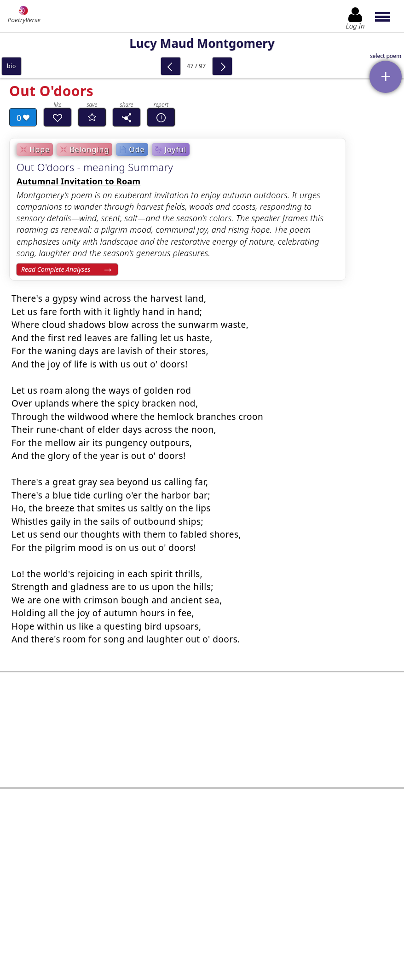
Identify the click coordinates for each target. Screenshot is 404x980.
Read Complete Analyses (56, 269)
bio (12, 66)
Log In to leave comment (202, 902)
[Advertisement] (202, 718)
